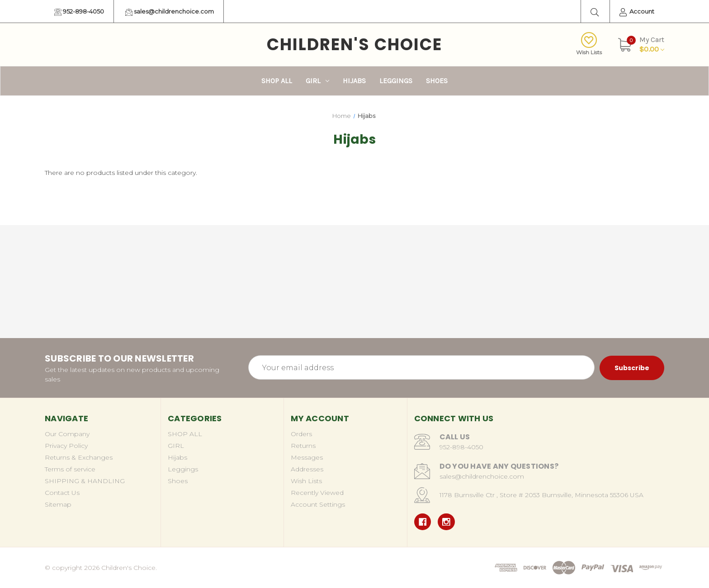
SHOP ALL (277, 81)
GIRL (317, 81)
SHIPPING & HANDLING (85, 481)
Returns (303, 446)
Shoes (437, 81)
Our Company (67, 434)
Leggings (396, 81)
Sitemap (58, 504)
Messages (307, 457)
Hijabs (354, 81)
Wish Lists (589, 44)
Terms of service (70, 469)
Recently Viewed (317, 493)
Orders (301, 434)
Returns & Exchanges (79, 457)
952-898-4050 (79, 12)
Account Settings (318, 504)
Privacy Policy (66, 446)
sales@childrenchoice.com (170, 12)
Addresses (307, 469)
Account (637, 12)
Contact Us (62, 493)
